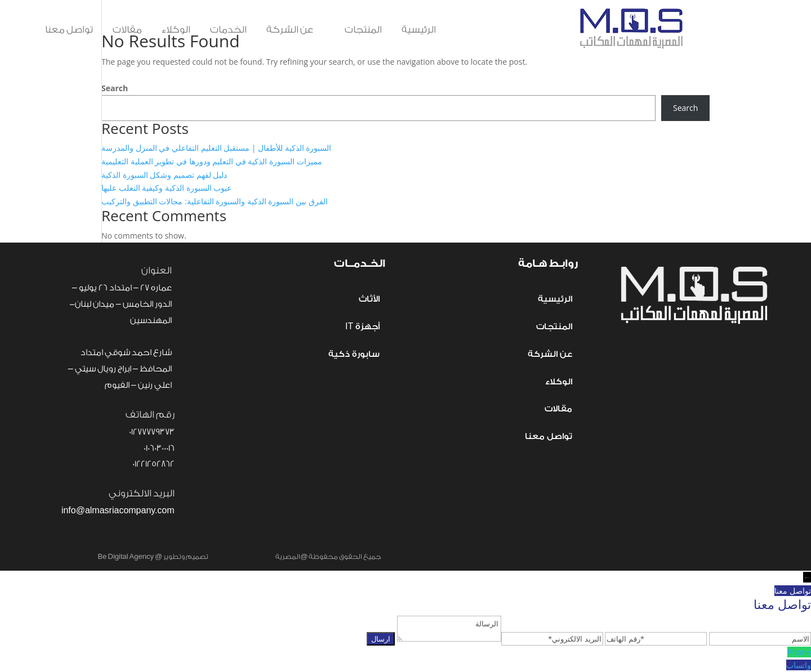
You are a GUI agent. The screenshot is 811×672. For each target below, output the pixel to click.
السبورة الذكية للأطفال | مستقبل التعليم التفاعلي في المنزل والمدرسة (216, 148)
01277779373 (152, 432)
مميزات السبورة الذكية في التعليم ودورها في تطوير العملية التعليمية (212, 161)
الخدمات (228, 30)
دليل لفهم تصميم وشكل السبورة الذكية (164, 175)
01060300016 (159, 448)
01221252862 (153, 464)
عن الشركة (290, 30)
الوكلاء (176, 30)
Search (115, 88)
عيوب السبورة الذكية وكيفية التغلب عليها (166, 188)
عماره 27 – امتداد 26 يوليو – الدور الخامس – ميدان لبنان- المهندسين (121, 304)
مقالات (127, 30)
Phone (799, 652)
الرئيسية (419, 30)
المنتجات (357, 30)
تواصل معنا (69, 30)
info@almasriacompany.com (118, 511)
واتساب (799, 665)
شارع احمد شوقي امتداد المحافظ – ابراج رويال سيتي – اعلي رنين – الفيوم (120, 369)
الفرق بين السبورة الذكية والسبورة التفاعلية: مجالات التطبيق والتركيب (215, 201)
